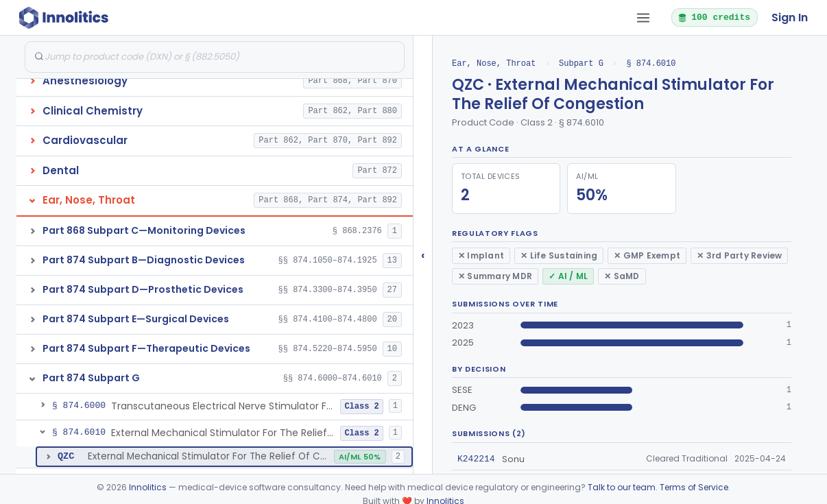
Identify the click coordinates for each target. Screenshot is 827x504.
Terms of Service (694, 487)
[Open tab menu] (643, 18)
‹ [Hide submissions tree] (423, 255)
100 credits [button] (714, 17)
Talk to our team (622, 487)
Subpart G (581, 63)
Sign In (790, 17)
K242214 (476, 459)
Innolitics (148, 487)
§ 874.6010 (651, 63)
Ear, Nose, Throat (494, 63)
